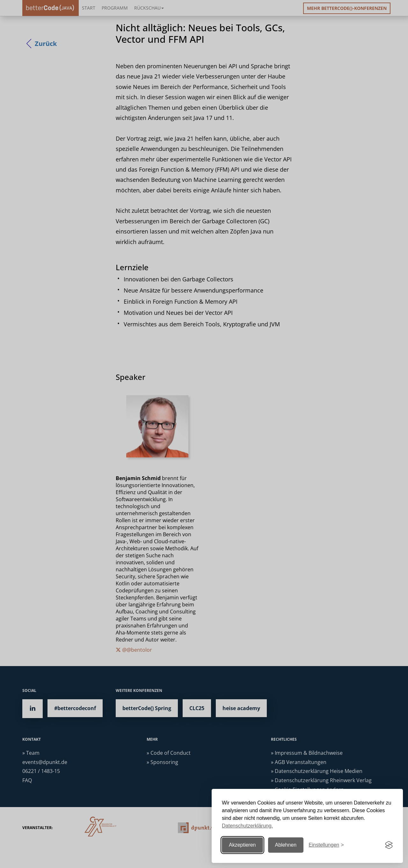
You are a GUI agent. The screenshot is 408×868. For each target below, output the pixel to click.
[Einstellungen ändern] (326, 845)
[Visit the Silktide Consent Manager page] (389, 845)
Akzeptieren (242, 845)
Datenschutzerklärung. (247, 826)
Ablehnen (286, 845)
